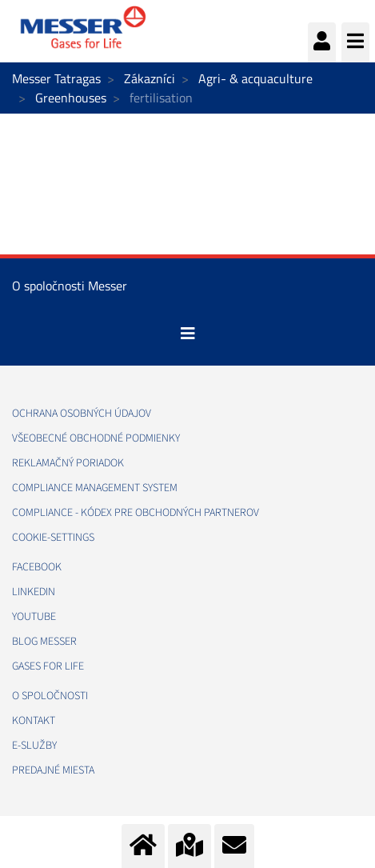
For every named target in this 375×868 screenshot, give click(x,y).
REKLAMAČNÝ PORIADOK (68, 463)
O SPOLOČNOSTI (50, 696)
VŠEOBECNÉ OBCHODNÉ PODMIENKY (96, 438)
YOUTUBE (34, 617)
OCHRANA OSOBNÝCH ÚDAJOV (82, 414)
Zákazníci (150, 78)
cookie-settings (53, 538)
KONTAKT (34, 721)
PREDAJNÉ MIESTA (53, 770)
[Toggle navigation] (188, 334)
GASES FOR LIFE (48, 666)
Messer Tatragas (56, 78)
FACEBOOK (37, 567)
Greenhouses (71, 98)
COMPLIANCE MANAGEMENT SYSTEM (95, 488)
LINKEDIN (34, 592)
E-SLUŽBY (34, 746)
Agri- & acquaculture (255, 78)
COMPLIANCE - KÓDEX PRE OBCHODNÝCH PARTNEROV (136, 513)
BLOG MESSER (44, 642)
